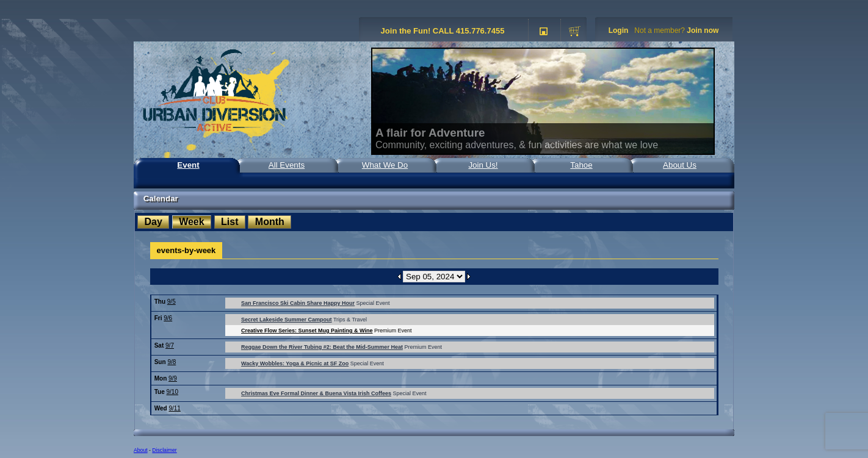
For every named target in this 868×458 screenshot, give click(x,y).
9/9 (173, 378)
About (141, 450)
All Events (287, 165)
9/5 (172, 302)
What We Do (385, 165)
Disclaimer (164, 450)
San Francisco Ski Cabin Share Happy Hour (298, 303)
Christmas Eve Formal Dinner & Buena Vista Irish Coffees (316, 393)
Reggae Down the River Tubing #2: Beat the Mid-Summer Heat (322, 347)
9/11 (174, 408)
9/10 (172, 392)
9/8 (172, 362)
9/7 (170, 345)
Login (619, 30)
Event (188, 165)
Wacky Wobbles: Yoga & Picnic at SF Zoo (295, 363)
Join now (703, 30)
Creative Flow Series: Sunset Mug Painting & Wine (307, 331)
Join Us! (483, 165)
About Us (680, 165)
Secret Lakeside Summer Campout (287, 320)
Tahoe (581, 165)
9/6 (168, 318)
